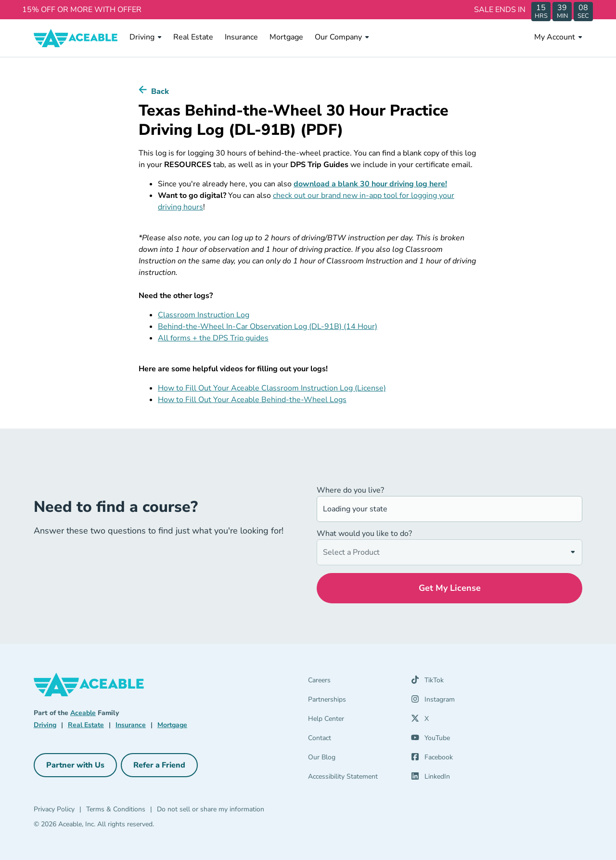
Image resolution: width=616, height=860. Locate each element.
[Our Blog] (354, 759)
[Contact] (354, 740)
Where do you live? (350, 490)
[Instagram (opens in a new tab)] (433, 702)
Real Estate (193, 37)
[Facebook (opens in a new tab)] (432, 759)
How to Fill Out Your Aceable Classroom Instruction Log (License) (272, 388)
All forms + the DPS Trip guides (213, 338)
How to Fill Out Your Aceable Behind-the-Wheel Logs (252, 400)
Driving (146, 37)
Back (160, 91)
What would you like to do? (364, 534)
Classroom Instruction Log (204, 315)
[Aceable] (76, 38)
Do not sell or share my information (211, 809)
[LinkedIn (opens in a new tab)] (430, 779)
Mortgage (286, 37)
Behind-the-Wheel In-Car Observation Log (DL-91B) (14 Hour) (268, 326)
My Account (558, 37)
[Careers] (354, 682)
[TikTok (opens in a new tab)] (427, 682)
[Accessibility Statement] (354, 779)
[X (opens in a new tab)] (420, 721)
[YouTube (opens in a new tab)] (430, 740)
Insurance (241, 37)
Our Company (342, 37)
